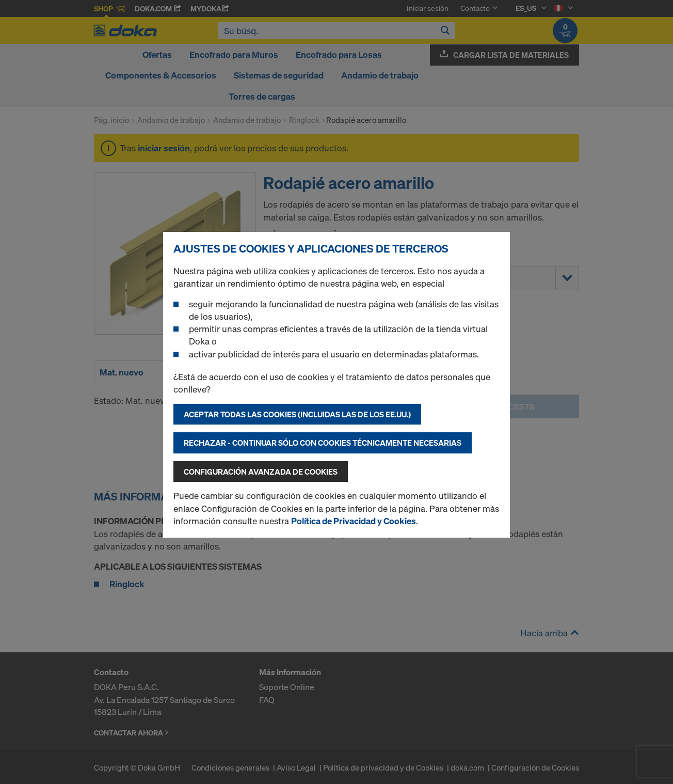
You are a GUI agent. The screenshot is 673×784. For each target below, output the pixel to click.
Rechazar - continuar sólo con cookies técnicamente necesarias (323, 443)
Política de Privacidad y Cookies (354, 521)
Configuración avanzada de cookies (261, 472)
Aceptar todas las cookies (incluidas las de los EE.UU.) (297, 414)
